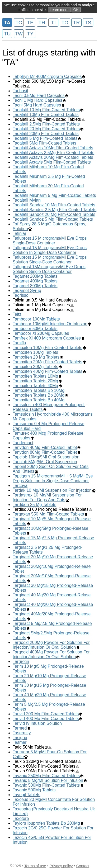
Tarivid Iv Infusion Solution (37, 723)
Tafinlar (20, 233)
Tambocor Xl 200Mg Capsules (41, 333)
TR (77, 23)
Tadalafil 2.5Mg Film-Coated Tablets (46, 124)
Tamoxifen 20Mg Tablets (35, 367)
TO (65, 23)
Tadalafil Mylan (27, 200)
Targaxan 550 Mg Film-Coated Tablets (48, 514)
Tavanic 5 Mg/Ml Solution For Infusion (48, 780)
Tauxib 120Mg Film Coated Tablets (47, 761)
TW (19, 34)
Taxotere (21, 818)
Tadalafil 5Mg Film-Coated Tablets (44, 143)
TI (53, 23)
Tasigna (20, 738)
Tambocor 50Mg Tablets (35, 329)
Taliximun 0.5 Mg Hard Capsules (45, 300)
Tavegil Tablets (27, 795)
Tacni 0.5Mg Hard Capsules (39, 96)
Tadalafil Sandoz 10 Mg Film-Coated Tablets (54, 205)
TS (88, 23)
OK (76, 10)
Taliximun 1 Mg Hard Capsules (43, 305)
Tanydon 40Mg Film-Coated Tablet (45, 447)
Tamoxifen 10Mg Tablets (35, 352)
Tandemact (23, 443)
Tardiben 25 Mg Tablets (34, 505)
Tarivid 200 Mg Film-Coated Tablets (46, 714)
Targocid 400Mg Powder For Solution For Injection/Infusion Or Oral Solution (51, 654)
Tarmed (20, 728)
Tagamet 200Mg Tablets (35, 276)
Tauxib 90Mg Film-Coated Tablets (46, 771)
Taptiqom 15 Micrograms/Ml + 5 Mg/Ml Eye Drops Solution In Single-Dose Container (53, 478)
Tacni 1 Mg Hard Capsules (37, 100)
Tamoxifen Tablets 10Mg (35, 376)
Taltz (17, 314)
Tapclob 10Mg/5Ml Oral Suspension (46, 457)
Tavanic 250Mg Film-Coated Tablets (46, 776)
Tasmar (20, 742)
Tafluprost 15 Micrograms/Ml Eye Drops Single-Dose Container (50, 241)
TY (30, 34)
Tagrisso (21, 295)
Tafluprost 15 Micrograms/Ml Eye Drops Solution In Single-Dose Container (50, 250)
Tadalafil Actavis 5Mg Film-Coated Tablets (52, 162)
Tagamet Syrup (27, 291)
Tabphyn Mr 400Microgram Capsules (47, 76)
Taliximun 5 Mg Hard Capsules (43, 310)
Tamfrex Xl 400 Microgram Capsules (47, 338)
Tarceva (20, 486)
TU (7, 34)
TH (42, 23)
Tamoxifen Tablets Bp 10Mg (39, 390)
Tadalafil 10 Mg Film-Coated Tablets (46, 110)
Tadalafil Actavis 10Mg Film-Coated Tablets (53, 148)
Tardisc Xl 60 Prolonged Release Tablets (53, 509)
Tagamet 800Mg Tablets (35, 286)
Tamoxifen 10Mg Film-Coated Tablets (48, 348)
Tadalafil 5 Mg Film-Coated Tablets (45, 138)
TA (7, 23)
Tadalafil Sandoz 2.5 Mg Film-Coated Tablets (55, 210)
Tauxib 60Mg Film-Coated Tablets (46, 766)
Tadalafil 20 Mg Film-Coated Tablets (46, 129)
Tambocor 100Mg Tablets (36, 319)
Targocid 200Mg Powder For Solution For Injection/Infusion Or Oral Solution (51, 645)
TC (19, 23)
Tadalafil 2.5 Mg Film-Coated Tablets (49, 119)
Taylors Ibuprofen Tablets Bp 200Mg (46, 823)
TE (30, 23)
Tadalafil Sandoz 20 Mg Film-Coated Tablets (54, 214)
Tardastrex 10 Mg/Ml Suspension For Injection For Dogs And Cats (47, 497)
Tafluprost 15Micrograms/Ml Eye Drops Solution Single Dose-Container (49, 269)
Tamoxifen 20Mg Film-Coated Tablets (48, 362)
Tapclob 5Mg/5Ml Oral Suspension (45, 462)
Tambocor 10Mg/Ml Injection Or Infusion (50, 324)
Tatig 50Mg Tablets (32, 747)
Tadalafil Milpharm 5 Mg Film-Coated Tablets (54, 195)
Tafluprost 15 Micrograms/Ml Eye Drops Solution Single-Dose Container (50, 260)
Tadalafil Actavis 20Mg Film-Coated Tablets (53, 157)
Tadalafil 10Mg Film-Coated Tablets (46, 115)
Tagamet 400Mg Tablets (35, 281)
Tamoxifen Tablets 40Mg (35, 386)
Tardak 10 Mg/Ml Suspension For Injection (52, 490)
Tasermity (22, 733)
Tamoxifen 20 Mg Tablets (36, 357)
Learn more (59, 10)
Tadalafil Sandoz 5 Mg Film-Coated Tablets (53, 219)
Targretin (21, 662)
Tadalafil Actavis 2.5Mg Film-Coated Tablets (53, 153)
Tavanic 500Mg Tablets (34, 790)
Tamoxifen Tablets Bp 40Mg (39, 400)
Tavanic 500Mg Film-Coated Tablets (46, 785)
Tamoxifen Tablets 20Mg (35, 381)
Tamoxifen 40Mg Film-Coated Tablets (48, 371)
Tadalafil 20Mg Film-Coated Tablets (46, 134)
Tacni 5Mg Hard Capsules (37, 105)
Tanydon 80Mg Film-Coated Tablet (45, 452)
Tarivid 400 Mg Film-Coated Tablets (46, 719)
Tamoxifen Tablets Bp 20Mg (39, 395)
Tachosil (20, 91)
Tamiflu (19, 343)
